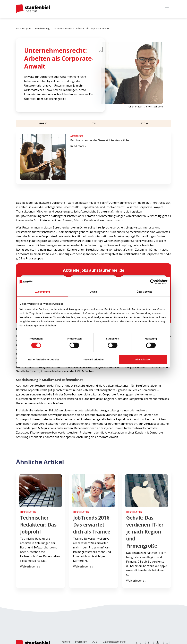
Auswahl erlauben (93, 359)
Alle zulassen (143, 359)
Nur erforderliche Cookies (44, 359)
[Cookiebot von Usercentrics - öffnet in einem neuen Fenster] (153, 282)
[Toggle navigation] (167, 9)
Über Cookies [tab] (144, 292)
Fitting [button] (145, 123)
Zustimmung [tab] (42, 292)
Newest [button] (43, 123)
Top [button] (94, 123)
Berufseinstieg (42, 28)
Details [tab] (93, 292)
